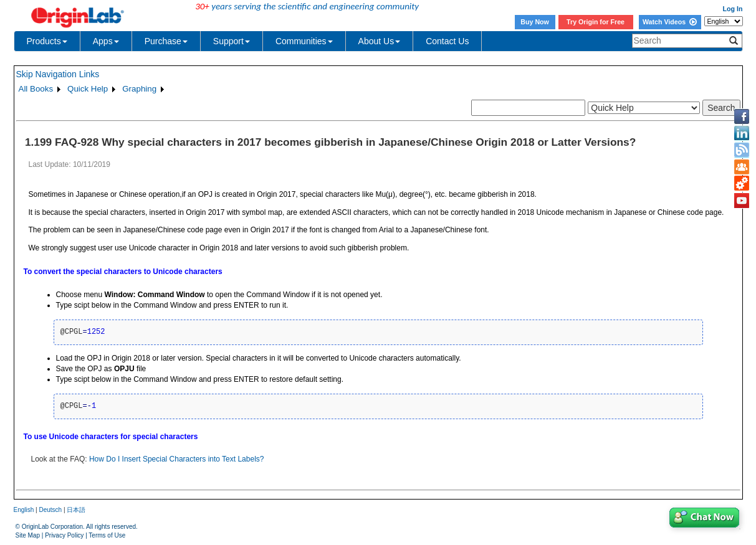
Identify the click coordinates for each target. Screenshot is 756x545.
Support (232, 41)
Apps (106, 41)
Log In (733, 9)
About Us (380, 41)
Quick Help (88, 89)
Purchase (166, 41)
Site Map (28, 535)
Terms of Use (107, 535)
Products (47, 41)
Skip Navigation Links (58, 74)
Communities (304, 41)
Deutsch (50, 510)
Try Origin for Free (596, 22)
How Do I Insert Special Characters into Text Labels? (177, 459)
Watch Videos (670, 22)
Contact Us (447, 41)
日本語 (76, 510)
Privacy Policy (64, 535)
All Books (36, 89)
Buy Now (535, 22)
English (24, 510)
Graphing (139, 89)
